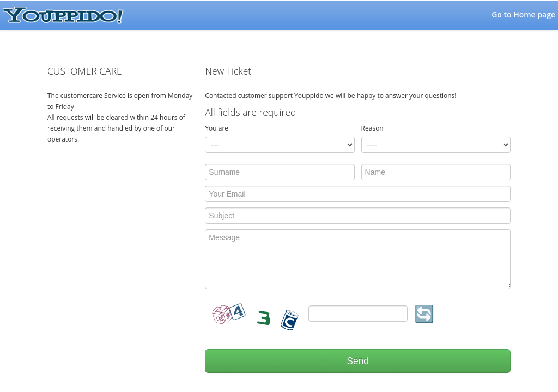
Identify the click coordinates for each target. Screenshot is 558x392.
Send (358, 361)
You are (217, 128)
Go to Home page (523, 14)
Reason (372, 128)
